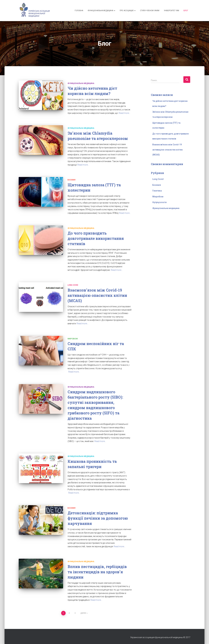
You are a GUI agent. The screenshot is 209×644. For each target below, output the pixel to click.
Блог (186, 11)
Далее (83, 613)
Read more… (125, 113)
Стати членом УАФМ (150, 11)
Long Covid (73, 285)
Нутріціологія (159, 202)
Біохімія (72, 180)
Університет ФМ (171, 11)
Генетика (157, 191)
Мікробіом (73, 339)
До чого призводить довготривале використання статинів (96, 238)
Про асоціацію (128, 11)
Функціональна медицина (101, 11)
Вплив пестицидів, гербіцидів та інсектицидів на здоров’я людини (97, 572)
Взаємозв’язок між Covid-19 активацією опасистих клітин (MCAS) (97, 295)
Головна (79, 11)
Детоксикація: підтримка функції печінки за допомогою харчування (98, 518)
